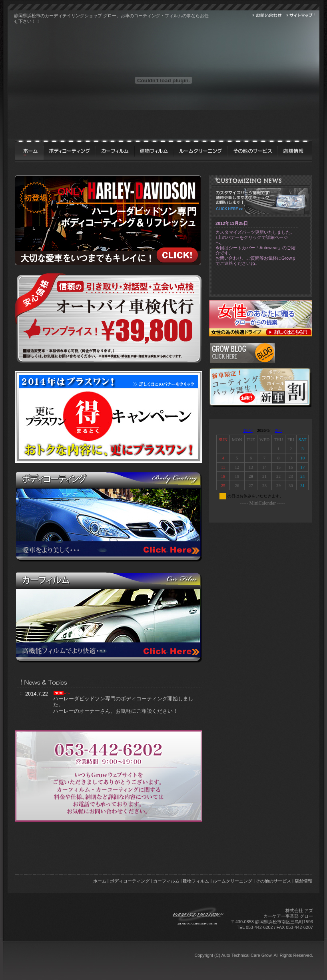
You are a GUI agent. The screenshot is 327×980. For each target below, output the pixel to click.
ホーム (100, 881)
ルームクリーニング (232, 881)
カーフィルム (166, 881)
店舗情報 (303, 881)
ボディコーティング (130, 881)
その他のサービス (273, 881)
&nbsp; (261, 471)
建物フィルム (196, 881)
